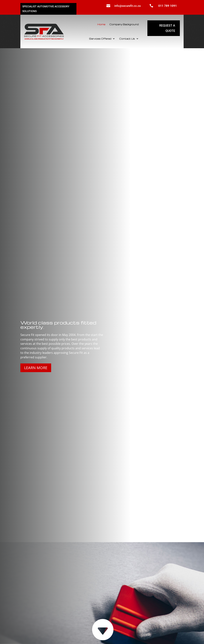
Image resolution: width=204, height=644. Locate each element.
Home (101, 24)
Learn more (36, 368)
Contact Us (127, 39)
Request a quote (167, 28)
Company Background (124, 24)
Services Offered (100, 39)
